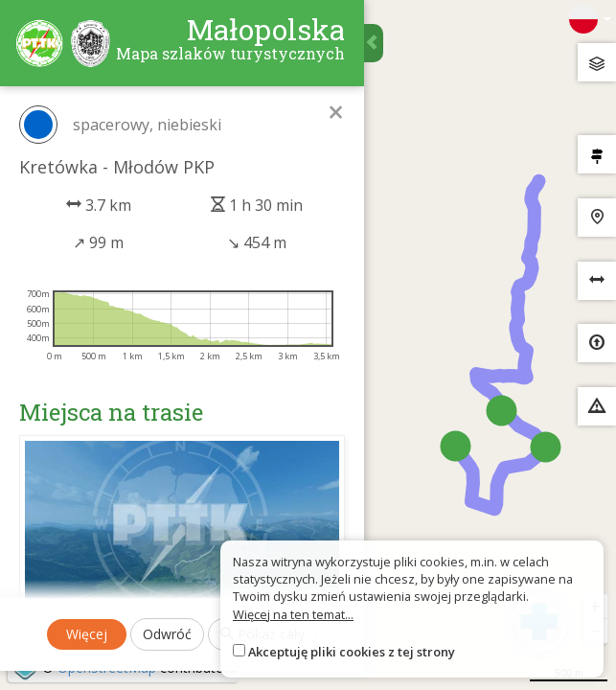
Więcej (87, 634)
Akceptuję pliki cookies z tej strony (352, 652)
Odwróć (167, 634)
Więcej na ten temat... (293, 614)
